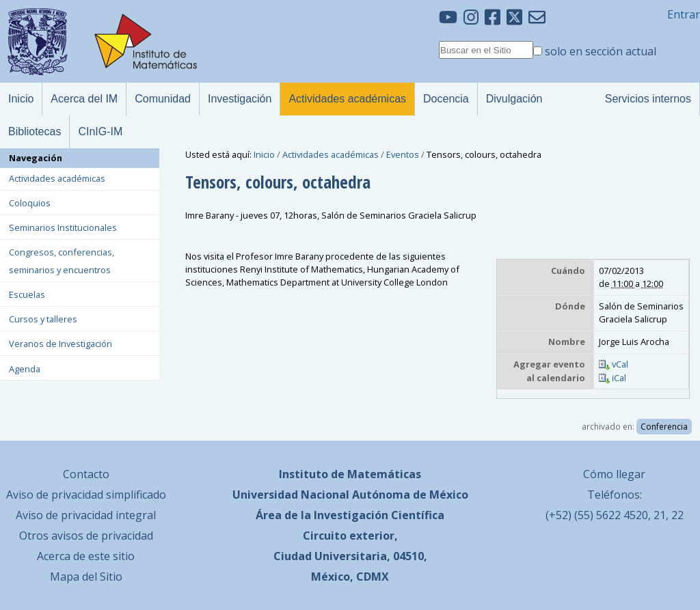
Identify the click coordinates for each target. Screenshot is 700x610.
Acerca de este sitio (86, 556)
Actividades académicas (331, 154)
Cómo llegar (614, 474)
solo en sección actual (601, 51)
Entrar (684, 14)
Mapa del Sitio (86, 577)
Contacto (86, 474)
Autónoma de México (410, 495)
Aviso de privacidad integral (86, 515)
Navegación (36, 158)
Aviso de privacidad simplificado (86, 495)
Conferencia (664, 427)
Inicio (264, 154)
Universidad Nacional (291, 495)
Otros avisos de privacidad (86, 536)
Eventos (403, 154)
